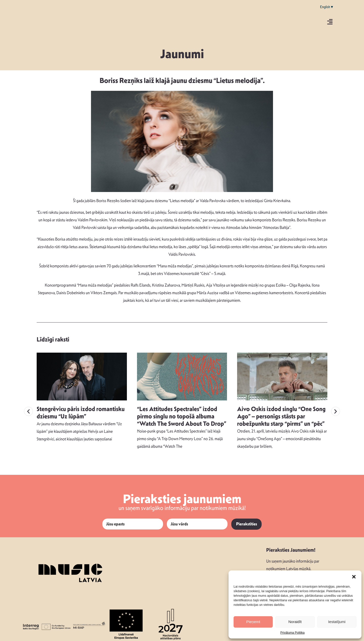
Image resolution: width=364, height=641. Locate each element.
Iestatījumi (337, 622)
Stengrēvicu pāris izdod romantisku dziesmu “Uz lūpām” (81, 410)
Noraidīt (295, 622)
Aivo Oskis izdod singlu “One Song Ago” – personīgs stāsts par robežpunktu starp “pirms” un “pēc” (281, 414)
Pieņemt (253, 622)
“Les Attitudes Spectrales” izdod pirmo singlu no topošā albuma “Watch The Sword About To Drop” (182, 414)
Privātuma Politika (292, 633)
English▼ (327, 7)
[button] (354, 577)
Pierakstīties (247, 521)
